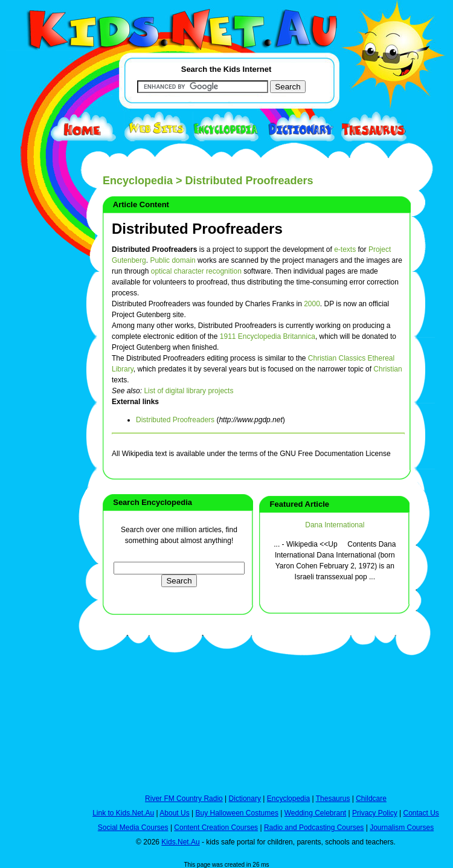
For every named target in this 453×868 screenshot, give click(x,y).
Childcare (371, 799)
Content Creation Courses (216, 828)
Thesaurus (333, 799)
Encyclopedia (138, 181)
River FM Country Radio (184, 799)
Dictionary (245, 799)
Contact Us (421, 813)
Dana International (335, 525)
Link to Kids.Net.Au (123, 813)
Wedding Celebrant (316, 813)
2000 (312, 304)
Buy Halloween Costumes (236, 813)
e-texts (345, 249)
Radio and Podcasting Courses (314, 828)
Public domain (172, 260)
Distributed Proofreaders (197, 229)
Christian (387, 369)
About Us (174, 813)
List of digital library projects (188, 391)
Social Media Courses (133, 828)
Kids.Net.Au (180, 842)
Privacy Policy (375, 813)
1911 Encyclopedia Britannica (268, 336)
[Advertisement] (36, 442)
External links (135, 402)
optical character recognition (196, 271)
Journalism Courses (402, 828)
